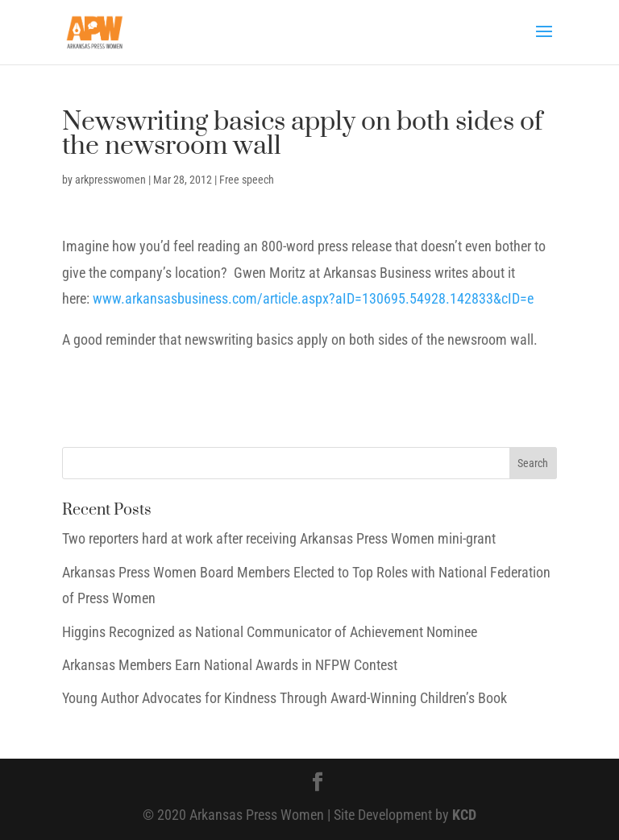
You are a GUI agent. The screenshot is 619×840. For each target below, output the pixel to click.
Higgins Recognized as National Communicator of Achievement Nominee (270, 632)
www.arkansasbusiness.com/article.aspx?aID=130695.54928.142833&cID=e (313, 298)
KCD (464, 815)
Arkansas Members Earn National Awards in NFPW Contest (230, 665)
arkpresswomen (110, 180)
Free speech (247, 180)
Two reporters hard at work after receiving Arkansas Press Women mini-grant (279, 538)
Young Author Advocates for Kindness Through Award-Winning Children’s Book (285, 698)
